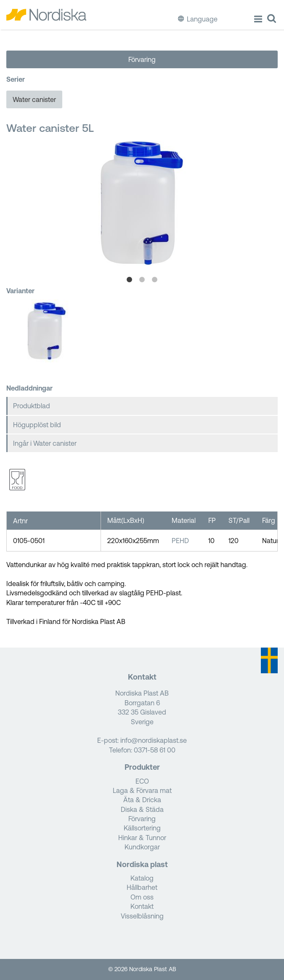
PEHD (180, 541)
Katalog (142, 878)
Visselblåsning (142, 916)
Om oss (142, 897)
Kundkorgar (142, 847)
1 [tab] (130, 280)
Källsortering (142, 828)
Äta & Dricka (142, 800)
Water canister (34, 99)
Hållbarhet (142, 887)
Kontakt (142, 906)
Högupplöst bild (37, 425)
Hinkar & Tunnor (142, 838)
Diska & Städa (142, 809)
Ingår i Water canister (45, 443)
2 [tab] (142, 280)
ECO (142, 781)
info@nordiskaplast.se (154, 740)
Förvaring (142, 59)
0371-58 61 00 (155, 750)
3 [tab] (155, 280)
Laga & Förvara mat (142, 790)
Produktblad (32, 406)
